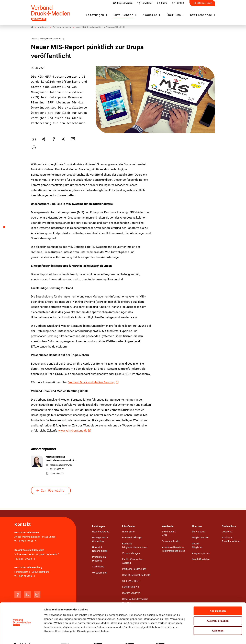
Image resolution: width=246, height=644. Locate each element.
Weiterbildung (99, 573)
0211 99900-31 (55, 469)
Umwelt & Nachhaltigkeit (100, 549)
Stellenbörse (202, 14)
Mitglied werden (200, 538)
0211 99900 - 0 (27, 559)
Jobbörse (227, 532)
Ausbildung (98, 567)
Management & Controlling (100, 540)
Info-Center (129, 14)
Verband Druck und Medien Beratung (92, 383)
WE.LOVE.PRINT (131, 581)
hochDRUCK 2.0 (131, 587)
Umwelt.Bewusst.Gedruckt (136, 575)
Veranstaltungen (131, 553)
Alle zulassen (218, 603)
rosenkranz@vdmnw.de (59, 465)
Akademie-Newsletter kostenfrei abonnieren (174, 549)
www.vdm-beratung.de (73, 431)
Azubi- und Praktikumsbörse (231, 540)
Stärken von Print (131, 593)
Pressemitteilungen (132, 538)
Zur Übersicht (53, 490)
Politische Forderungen (134, 569)
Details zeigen (180, 637)
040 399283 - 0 (27, 576)
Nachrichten (129, 532)
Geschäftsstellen (201, 559)
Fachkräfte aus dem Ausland (133, 561)
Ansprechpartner (201, 553)
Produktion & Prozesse (99, 559)
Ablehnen (218, 622)
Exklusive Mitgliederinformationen (135, 546)
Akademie (154, 14)
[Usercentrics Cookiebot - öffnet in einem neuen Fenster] (22, 637)
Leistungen (102, 14)
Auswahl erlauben (218, 613)
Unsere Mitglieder (197, 546)
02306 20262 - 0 (28, 541)
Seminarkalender (171, 541)
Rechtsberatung (101, 532)
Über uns (176, 14)
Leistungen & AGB (169, 534)
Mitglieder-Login (202, 5)
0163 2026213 (55, 474)
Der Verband (199, 532)
